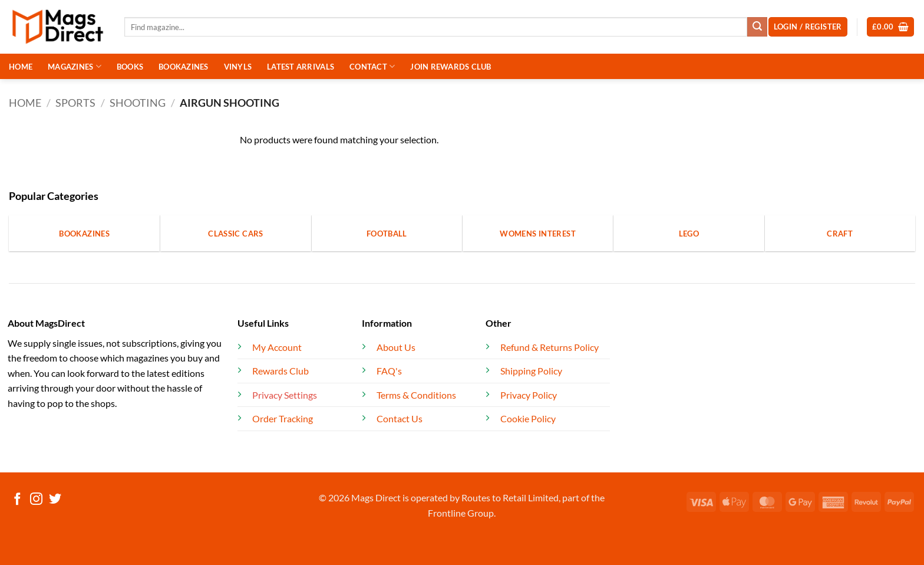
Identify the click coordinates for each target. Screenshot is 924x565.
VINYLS (238, 67)
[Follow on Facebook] (17, 500)
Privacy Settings (285, 395)
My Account (277, 347)
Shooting (138, 103)
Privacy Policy (529, 395)
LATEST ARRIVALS (301, 67)
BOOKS (130, 67)
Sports (75, 103)
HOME (21, 67)
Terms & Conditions (416, 395)
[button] (891, 27)
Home (25, 103)
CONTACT (372, 66)
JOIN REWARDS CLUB (451, 67)
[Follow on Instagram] (36, 500)
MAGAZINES (75, 66)
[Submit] (757, 27)
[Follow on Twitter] (55, 500)
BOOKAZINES (184, 67)
